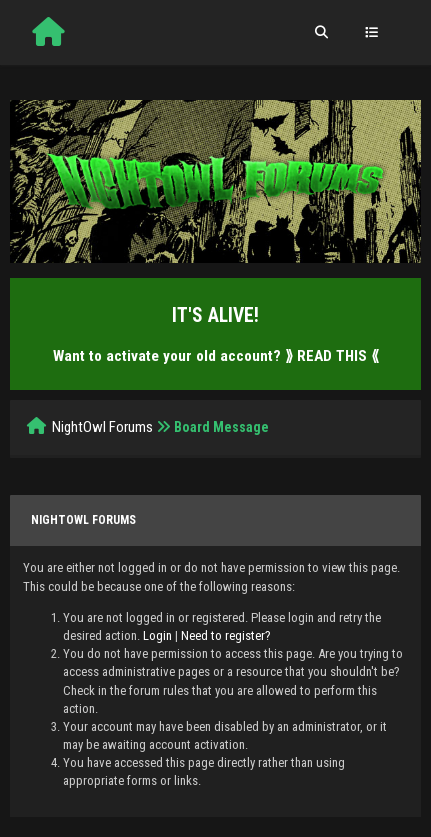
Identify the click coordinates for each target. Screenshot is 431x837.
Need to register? (226, 635)
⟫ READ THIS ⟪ (332, 356)
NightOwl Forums (102, 427)
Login (157, 635)
